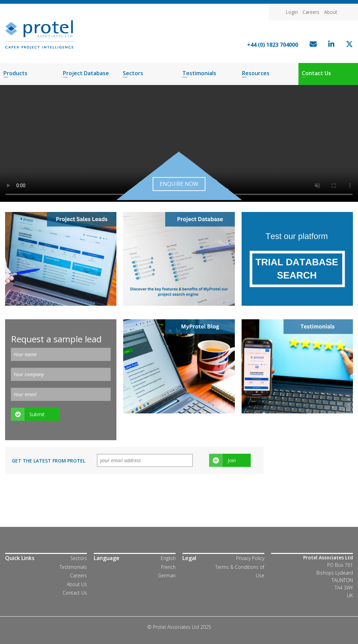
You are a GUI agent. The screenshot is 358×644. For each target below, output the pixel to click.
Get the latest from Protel (49, 461)
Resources (256, 73)
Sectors (133, 73)
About (331, 12)
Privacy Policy (250, 558)
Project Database (86, 73)
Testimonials (199, 73)
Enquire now (179, 184)
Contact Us (316, 73)
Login (292, 12)
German (167, 575)
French (168, 567)
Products (15, 73)
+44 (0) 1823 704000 (273, 45)
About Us (77, 584)
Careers (311, 12)
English (168, 558)
